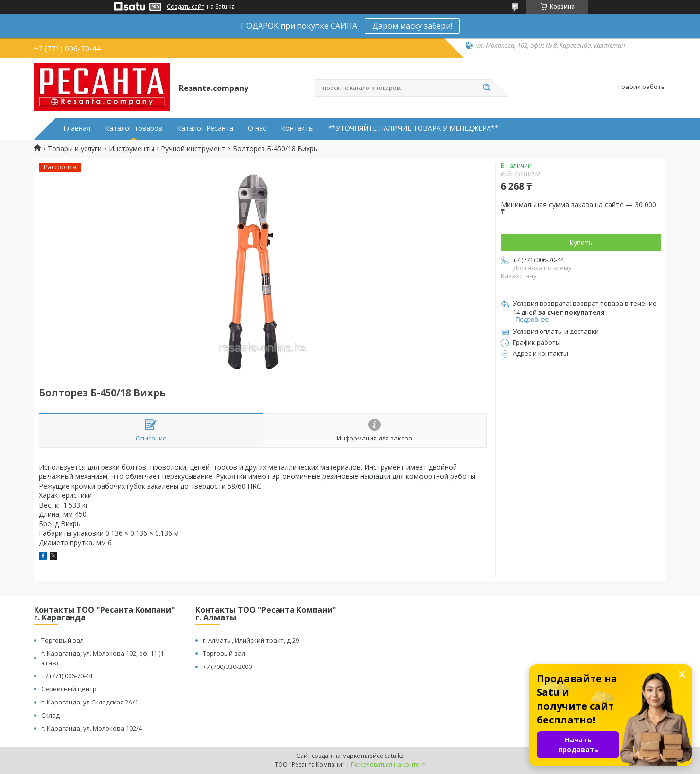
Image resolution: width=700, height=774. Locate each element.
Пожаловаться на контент (388, 765)
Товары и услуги (75, 149)
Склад (51, 715)
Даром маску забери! (412, 26)
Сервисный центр (69, 689)
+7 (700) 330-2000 (227, 667)
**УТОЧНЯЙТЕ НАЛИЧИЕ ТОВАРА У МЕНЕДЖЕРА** (413, 128)
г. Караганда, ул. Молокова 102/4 (92, 728)
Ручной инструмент (193, 149)
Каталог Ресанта (205, 128)
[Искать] (486, 88)
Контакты (297, 128)
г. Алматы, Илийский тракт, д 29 (251, 640)
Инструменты (131, 149)
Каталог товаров (134, 128)
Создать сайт (185, 7)
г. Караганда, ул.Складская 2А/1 (90, 702)
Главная (77, 128)
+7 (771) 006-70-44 (67, 676)
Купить (581, 242)
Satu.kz (394, 756)
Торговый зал (62, 640)
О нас (257, 128)
